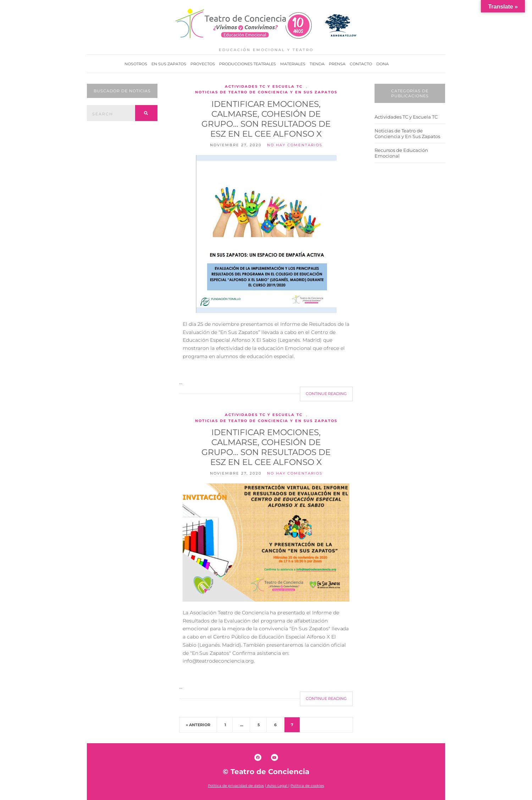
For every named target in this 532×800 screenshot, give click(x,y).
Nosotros (136, 64)
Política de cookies (307, 786)
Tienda (317, 64)
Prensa (337, 64)
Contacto (361, 64)
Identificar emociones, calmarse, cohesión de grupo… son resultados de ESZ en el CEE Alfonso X (266, 119)
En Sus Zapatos (169, 64)
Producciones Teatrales (248, 64)
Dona (383, 64)
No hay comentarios (295, 145)
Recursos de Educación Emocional (401, 153)
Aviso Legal (278, 786)
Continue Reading (326, 394)
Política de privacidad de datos (236, 786)
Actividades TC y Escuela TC (264, 86)
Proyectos (203, 64)
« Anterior (198, 725)
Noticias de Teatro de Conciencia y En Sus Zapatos (266, 92)
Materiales (293, 64)
